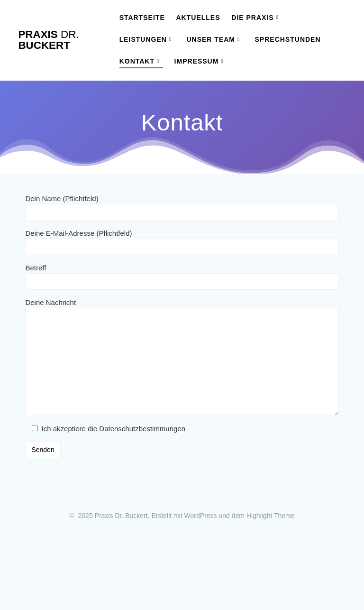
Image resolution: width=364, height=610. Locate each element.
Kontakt (137, 61)
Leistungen (143, 39)
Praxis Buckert (48, 40)
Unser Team (211, 39)
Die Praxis (252, 18)
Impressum (197, 61)
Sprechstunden (288, 39)
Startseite (142, 18)
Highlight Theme (271, 516)
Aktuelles (198, 18)
